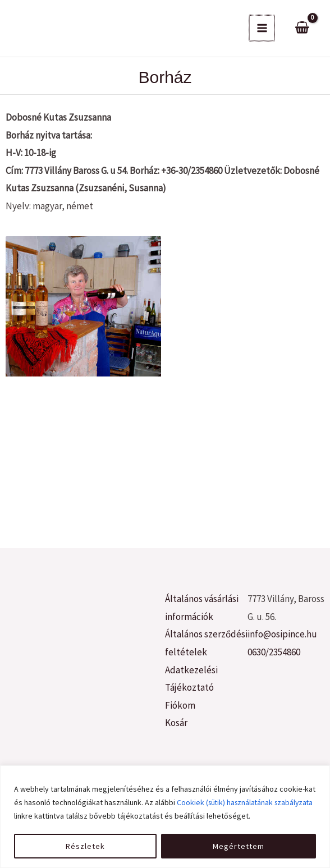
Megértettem (239, 846)
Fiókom (180, 705)
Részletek (85, 846)
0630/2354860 (274, 652)
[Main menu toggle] (262, 28)
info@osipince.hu (282, 634)
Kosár (176, 723)
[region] (165, 817)
